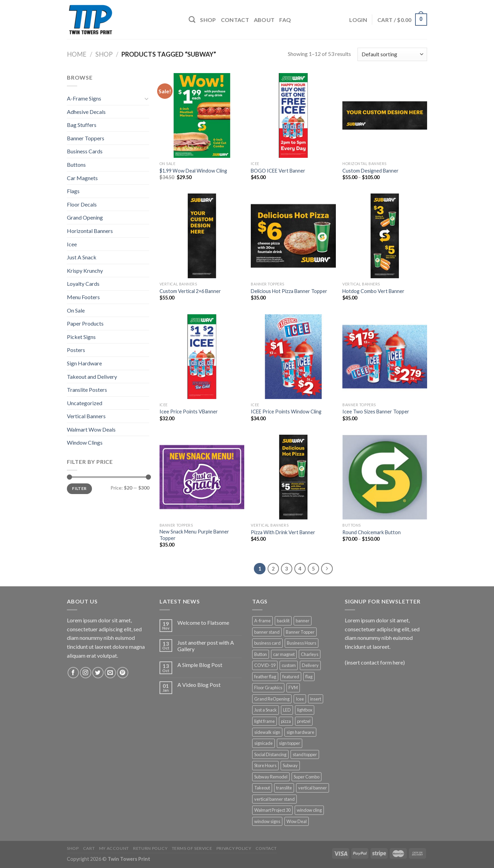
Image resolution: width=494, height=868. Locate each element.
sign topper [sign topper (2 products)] (290, 743)
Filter (79, 488)
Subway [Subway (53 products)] (290, 765)
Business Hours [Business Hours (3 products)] (302, 643)
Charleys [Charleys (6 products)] (310, 654)
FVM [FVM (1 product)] (293, 688)
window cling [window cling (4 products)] (309, 810)
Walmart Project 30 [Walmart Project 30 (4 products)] (272, 810)
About (264, 20)
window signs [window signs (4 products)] (267, 821)
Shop (208, 20)
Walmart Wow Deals (91, 429)
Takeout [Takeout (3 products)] (262, 788)
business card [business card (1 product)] (267, 643)
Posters (76, 350)
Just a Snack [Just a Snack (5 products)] (266, 710)
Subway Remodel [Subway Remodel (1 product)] (271, 777)
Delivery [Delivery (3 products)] (310, 665)
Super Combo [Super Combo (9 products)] (307, 777)
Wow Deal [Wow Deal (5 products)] (297, 821)
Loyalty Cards (83, 284)
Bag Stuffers (82, 125)
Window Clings (85, 442)
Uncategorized (85, 403)
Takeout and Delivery (92, 377)
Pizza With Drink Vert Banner (283, 532)
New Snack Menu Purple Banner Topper (194, 535)
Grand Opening (85, 217)
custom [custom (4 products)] (289, 665)
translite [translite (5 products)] (284, 788)
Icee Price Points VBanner (189, 412)
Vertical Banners (86, 416)
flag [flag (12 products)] (309, 677)
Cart (89, 848)
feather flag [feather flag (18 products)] (265, 677)
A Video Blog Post (199, 685)
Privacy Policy (234, 848)
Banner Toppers (86, 138)
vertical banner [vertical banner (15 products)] (313, 788)
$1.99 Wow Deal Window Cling (193, 171)
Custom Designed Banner (370, 171)
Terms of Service (192, 848)
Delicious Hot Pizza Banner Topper (289, 291)
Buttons (76, 165)
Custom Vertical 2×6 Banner (190, 291)
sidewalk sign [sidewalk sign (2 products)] (267, 732)
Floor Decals (82, 204)
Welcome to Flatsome (203, 623)
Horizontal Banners (90, 231)
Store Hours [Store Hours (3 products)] (265, 765)
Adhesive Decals (86, 112)
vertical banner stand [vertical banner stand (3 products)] (274, 799)
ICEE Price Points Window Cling (286, 412)
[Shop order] (392, 54)
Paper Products (85, 323)
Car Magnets (82, 178)
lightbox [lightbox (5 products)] (305, 710)
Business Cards (85, 151)
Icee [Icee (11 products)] (300, 699)
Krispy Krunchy (85, 271)
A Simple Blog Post (200, 665)
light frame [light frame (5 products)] (264, 721)
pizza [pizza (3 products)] (286, 721)
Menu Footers (83, 297)
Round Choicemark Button (372, 532)
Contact (235, 20)
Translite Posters (87, 390)
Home (77, 54)
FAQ (285, 20)
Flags (73, 191)
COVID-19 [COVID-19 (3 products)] (265, 665)
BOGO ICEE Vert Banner (278, 171)
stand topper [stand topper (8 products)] (305, 754)
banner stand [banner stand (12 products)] (267, 632)
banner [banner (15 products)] (303, 621)
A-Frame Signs (84, 98)
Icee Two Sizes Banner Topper (376, 412)
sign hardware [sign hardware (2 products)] (300, 732)
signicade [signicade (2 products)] (263, 743)
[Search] (192, 19)
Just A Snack (82, 257)
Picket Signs (81, 337)
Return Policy (150, 848)
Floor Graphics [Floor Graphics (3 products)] (268, 688)
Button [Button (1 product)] (261, 654)
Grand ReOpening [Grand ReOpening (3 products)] (272, 699)
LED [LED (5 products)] (287, 710)
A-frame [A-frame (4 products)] (262, 621)
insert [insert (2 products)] (316, 699)
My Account (114, 848)
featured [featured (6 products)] (291, 677)
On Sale (76, 310)
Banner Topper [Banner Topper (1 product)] (300, 632)
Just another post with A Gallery (206, 646)
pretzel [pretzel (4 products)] (304, 721)
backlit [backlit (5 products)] (283, 621)
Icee (72, 244)
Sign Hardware (84, 363)
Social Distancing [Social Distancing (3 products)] (270, 754)
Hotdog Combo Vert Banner (373, 291)
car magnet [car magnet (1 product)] (284, 654)
